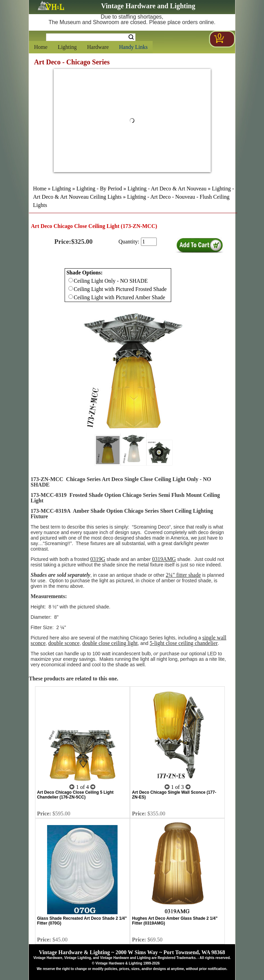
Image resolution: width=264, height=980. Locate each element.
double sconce (64, 643)
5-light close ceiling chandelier (184, 643)
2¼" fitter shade (183, 575)
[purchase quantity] (149, 242)
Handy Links (133, 47)
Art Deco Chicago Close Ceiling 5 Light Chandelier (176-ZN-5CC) (75, 795)
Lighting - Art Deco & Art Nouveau (167, 189)
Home (41, 47)
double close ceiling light (110, 643)
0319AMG (164, 559)
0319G (98, 559)
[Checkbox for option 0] (71, 280)
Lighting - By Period (99, 189)
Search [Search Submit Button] (131, 37)
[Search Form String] (91, 37)
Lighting (67, 47)
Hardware (98, 47)
